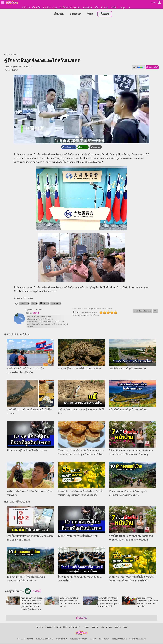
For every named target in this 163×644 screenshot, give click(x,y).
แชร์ (138, 67)
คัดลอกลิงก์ (152, 68)
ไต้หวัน (43, 304)
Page (122, 8)
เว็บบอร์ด (36, 7)
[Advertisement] (81, 36)
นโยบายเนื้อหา (62, 639)
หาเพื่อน (47, 7)
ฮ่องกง (23, 304)
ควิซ (96, 7)
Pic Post (77, 8)
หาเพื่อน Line (65, 7)
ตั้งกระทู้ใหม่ (82, 618)
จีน (33, 304)
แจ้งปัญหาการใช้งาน (119, 639)
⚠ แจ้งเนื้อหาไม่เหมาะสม (142, 311)
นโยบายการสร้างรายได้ (78, 639)
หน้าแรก (26, 7)
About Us (93, 639)
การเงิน (114, 7)
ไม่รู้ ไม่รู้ (15, 70)
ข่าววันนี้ (33, 591)
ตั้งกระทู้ (105, 14)
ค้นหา (90, 14)
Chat (55, 8)
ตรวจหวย (87, 7)
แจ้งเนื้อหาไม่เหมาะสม (138, 639)
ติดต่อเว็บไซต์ (104, 639)
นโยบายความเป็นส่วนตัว (45, 639)
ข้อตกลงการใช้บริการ (25, 639)
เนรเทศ (55, 304)
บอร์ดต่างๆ (75, 14)
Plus (14, 55)
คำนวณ (104, 7)
